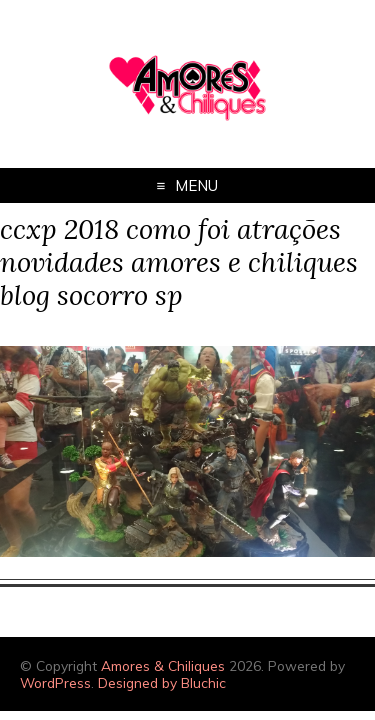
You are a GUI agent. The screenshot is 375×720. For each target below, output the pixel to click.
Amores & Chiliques (163, 665)
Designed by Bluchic (162, 682)
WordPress (55, 682)
